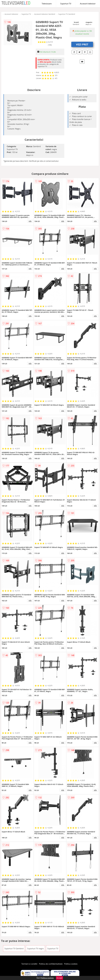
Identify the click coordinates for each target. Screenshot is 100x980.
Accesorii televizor (88, 4)
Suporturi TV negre (35, 949)
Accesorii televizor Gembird (45, 14)
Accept (60, 978)
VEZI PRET (82, 44)
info (30, 221)
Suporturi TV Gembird (67, 14)
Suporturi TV (66, 4)
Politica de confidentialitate (51, 964)
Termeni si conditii (29, 964)
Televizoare (47, 4)
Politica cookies (71, 964)
